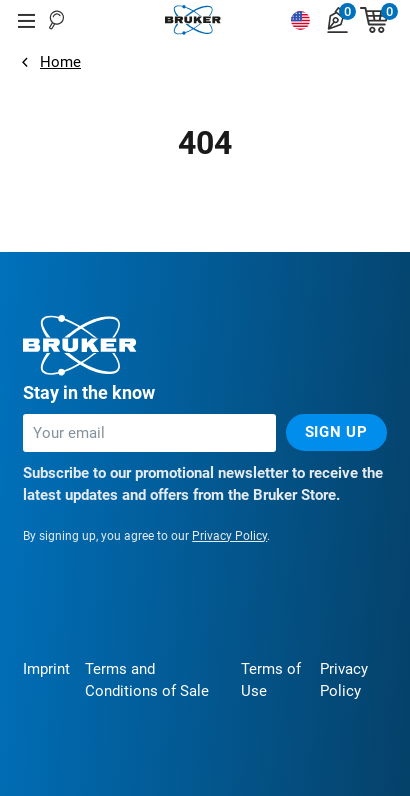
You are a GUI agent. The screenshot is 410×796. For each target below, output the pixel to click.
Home (60, 62)
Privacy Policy (229, 536)
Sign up (336, 432)
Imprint (46, 669)
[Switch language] (300, 20)
